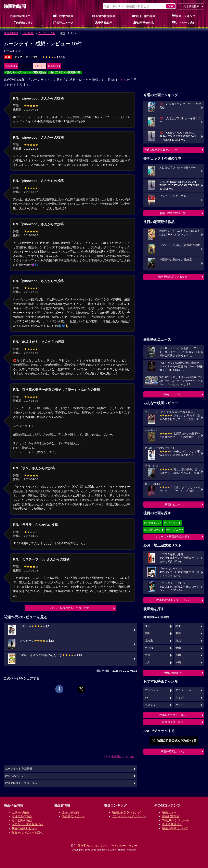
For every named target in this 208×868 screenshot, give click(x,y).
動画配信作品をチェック (173, 277)
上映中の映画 (63, 16)
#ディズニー (174, 530)
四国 (178, 655)
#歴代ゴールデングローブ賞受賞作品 (25, 72)
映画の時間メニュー (23, 16)
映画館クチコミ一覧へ (173, 715)
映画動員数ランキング (126, 812)
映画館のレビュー (73, 816)
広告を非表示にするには (118, 757)
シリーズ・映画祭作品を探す (173, 537)
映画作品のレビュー (25, 828)
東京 (148, 626)
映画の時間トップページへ (21, 783)
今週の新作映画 (104, 16)
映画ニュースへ (173, 394)
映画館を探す (23, 23)
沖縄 (178, 662)
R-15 (8, 57)
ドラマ (18, 57)
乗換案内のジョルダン (92, 846)
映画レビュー (173, 504)
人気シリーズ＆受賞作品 (27, 824)
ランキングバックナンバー (129, 816)
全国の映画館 (70, 812)
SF (147, 698)
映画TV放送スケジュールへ (173, 600)
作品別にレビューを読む (27, 832)
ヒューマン (32, 57)
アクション (152, 690)
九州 (148, 662)
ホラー (179, 705)
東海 (178, 633)
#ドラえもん (152, 523)
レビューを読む (184, 23)
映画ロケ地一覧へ (173, 722)
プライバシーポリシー (123, 846)
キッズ (179, 698)
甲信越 (149, 648)
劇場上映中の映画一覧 (173, 213)
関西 (148, 633)
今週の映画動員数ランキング (161, 150)
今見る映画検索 (190, 6)
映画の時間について (173, 751)
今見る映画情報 (172, 824)
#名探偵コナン (153, 530)
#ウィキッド (171, 523)
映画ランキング (184, 16)
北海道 (149, 641)
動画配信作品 (144, 23)
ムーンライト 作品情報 (19, 769)
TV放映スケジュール (175, 820)
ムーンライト (47, 33)
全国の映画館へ (173, 673)
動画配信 (53, 66)
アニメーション (185, 690)
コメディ (150, 705)
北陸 (178, 648)
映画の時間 (11, 33)
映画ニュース (63, 23)
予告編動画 (104, 23)
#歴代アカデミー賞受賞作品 (65, 72)
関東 (178, 626)
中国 (148, 655)
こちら (122, 80)
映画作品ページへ (16, 776)
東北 (178, 641)
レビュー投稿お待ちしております (69, 608)
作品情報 (28, 33)
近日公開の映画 (144, 16)
